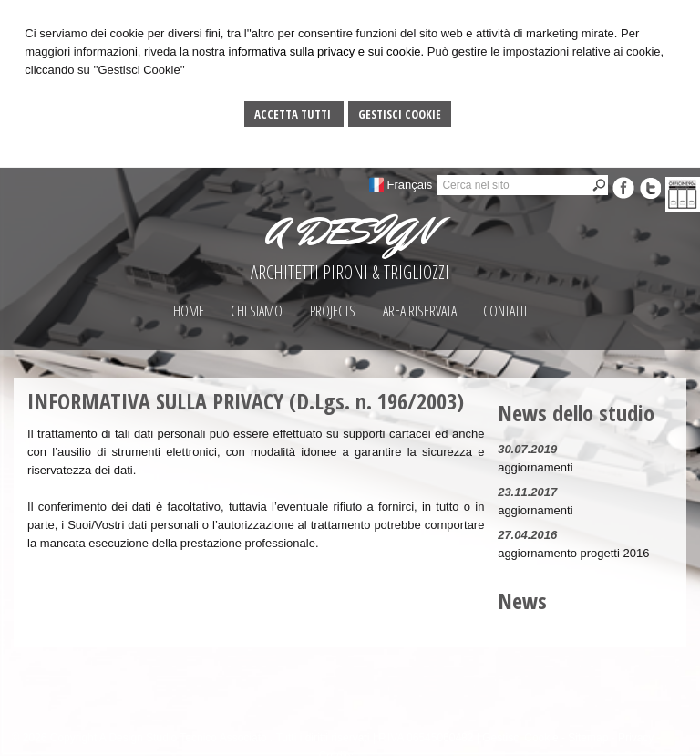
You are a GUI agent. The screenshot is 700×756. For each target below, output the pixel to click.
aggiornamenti (535, 467)
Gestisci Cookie (400, 114)
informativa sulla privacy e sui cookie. (327, 52)
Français (410, 185)
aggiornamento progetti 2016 (573, 553)
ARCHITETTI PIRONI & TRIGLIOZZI (350, 272)
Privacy (636, 738)
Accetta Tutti (294, 114)
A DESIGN (350, 232)
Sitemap (588, 738)
